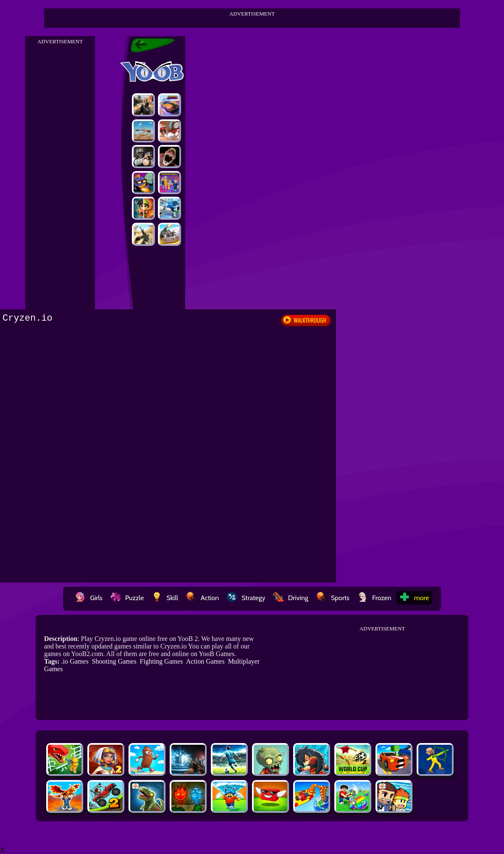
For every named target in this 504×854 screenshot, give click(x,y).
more (414, 598)
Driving (291, 598)
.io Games (75, 661)
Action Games (205, 661)
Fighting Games (161, 661)
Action (202, 598)
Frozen (374, 598)
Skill (164, 598)
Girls (89, 598)
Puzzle (127, 598)
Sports (333, 598)
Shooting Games (114, 661)
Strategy (246, 598)
